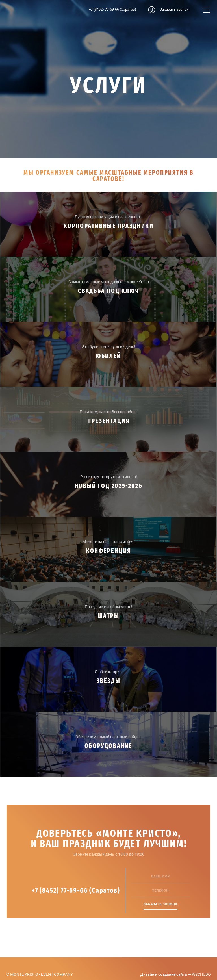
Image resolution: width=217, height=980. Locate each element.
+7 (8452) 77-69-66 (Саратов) (112, 10)
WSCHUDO (201, 974)
